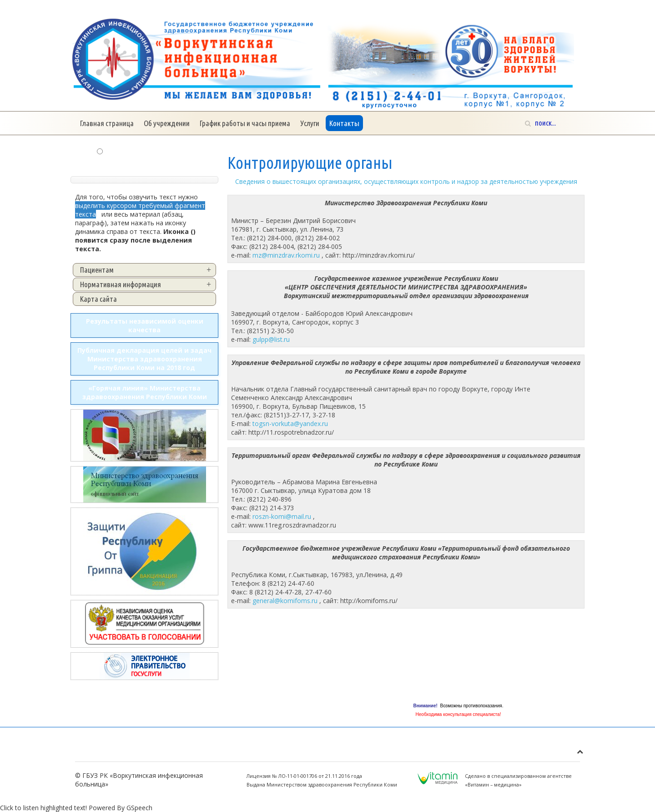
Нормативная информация (121, 284)
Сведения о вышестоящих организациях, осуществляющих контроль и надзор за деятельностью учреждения (406, 181)
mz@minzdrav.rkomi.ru (286, 255)
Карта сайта (98, 299)
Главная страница (107, 123)
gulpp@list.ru (271, 339)
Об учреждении (167, 123)
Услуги (310, 123)
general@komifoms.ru (285, 601)
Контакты (344, 123)
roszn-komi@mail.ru (282, 516)
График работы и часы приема (245, 123)
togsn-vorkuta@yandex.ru (290, 424)
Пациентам (97, 270)
